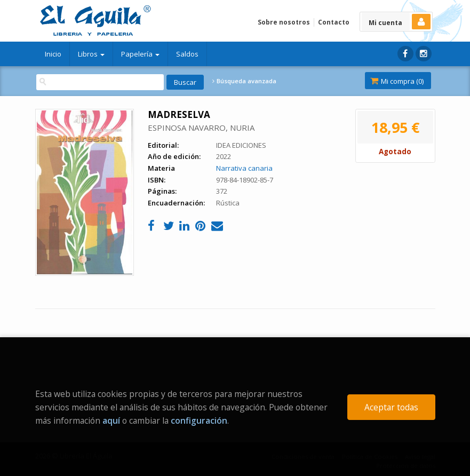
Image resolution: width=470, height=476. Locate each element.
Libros (91, 54)
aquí (111, 421)
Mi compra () (397, 81)
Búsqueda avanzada (244, 81)
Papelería (140, 54)
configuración (199, 421)
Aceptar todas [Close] (391, 407)
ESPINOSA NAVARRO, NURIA (201, 128)
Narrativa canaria (244, 168)
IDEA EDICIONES (241, 145)
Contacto (334, 22)
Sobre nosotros (284, 22)
